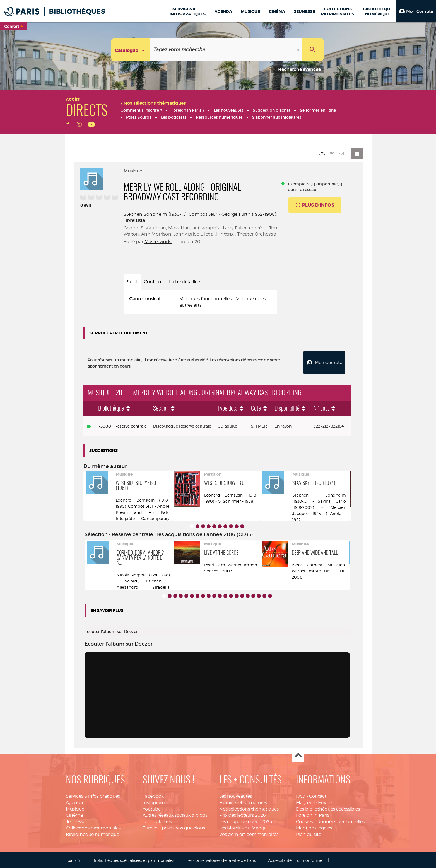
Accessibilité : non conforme (295, 859)
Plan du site (309, 833)
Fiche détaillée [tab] (185, 282)
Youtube (152, 808)
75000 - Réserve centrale (122, 425)
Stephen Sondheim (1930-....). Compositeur (171, 214)
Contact (318, 795)
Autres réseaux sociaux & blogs (175, 814)
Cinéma (74, 814)
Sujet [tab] (132, 282)
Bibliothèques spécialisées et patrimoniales (133, 859)
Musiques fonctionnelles (205, 299)
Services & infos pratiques (93, 795)
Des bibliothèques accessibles (328, 808)
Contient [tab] (153, 282)
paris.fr (74, 859)
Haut (298, 754)
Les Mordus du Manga (243, 827)
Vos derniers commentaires (249, 833)
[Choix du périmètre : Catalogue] (131, 50)
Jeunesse (76, 820)
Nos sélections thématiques (249, 808)
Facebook (153, 795)
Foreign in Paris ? (314, 814)
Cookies (304, 820)
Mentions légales (314, 827)
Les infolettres (157, 820)
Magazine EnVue (314, 801)
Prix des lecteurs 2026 (243, 814)
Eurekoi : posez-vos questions (174, 827)
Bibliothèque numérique (92, 833)
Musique (75, 808)
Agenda (74, 801)
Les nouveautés (236, 795)
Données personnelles (341, 820)
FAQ (301, 795)
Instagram (154, 801)
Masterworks (158, 242)
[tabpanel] (200, 302)
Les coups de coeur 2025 (246, 820)
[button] (416, 11)
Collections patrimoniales (93, 827)
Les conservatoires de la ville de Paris (221, 859)
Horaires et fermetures (243, 801)
